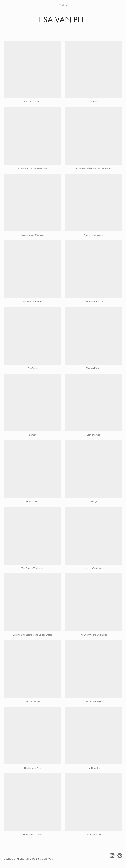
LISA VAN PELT (63, 20)
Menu (63, 5)
